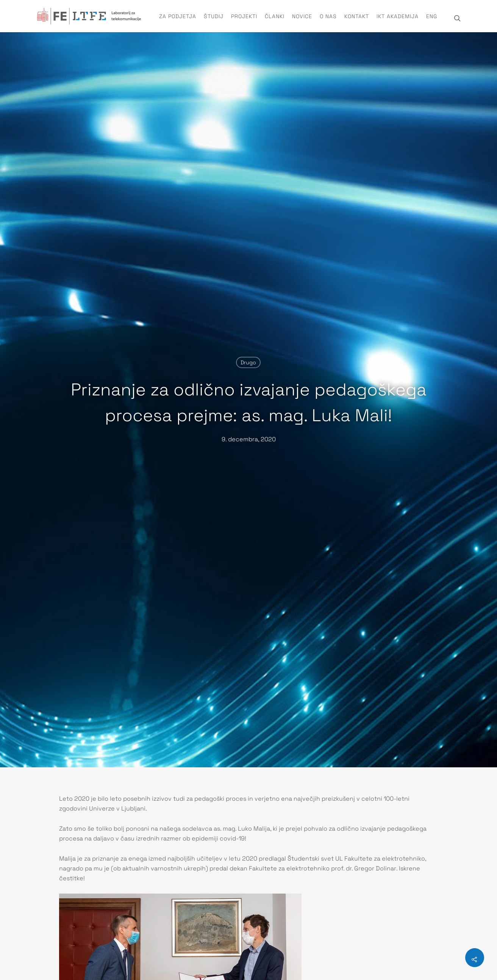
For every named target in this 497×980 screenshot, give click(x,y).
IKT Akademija (398, 16)
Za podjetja (178, 16)
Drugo (248, 362)
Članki (275, 16)
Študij (214, 16)
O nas (328, 16)
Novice (302, 16)
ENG (432, 16)
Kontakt (357, 16)
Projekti (244, 16)
